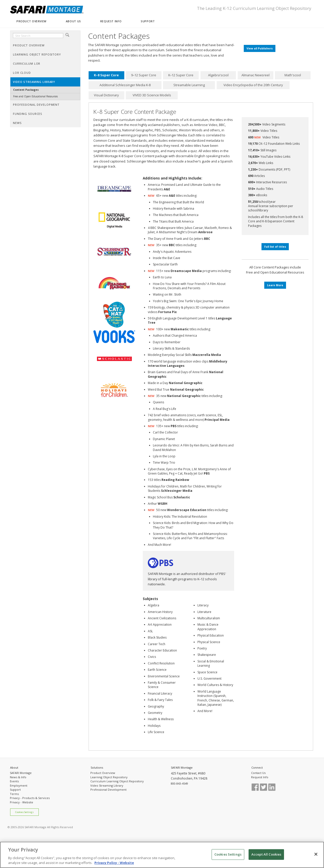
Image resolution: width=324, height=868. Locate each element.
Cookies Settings (24, 812)
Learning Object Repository (109, 777)
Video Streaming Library (107, 785)
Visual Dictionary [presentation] (106, 95)
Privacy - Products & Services (30, 798)
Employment (19, 785)
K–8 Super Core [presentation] (106, 75)
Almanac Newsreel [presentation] (256, 75)
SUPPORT (148, 21)
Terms (14, 794)
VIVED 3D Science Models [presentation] (152, 95)
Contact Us (258, 773)
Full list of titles (275, 247)
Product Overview (103, 773)
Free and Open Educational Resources (35, 96)
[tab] (106, 75)
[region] (162, 855)
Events (14, 781)
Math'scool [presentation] (293, 75)
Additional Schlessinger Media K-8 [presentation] (125, 85)
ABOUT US (73, 21)
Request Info (260, 777)
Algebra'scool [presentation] (218, 75)
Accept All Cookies (266, 854)
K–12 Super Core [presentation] (181, 75)
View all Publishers (260, 48)
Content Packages (26, 90)
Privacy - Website (22, 802)
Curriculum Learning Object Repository (117, 781)
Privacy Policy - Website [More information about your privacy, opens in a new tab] (114, 863)
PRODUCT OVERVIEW (32, 21)
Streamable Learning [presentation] (189, 85)
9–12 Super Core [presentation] (144, 75)
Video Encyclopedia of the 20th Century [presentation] (253, 85)
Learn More (275, 285)
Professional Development (108, 790)
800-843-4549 (179, 783)
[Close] (316, 854)
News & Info (18, 777)
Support (15, 790)
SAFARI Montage (21, 773)
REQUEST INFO (111, 21)
